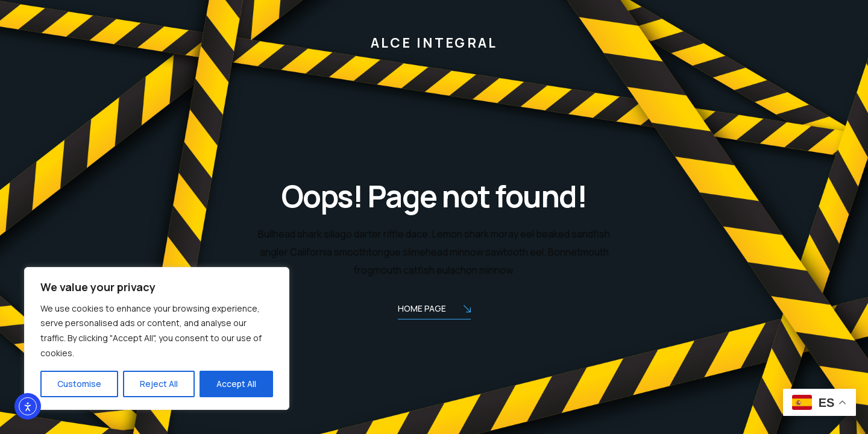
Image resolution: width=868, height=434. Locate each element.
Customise (79, 384)
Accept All (236, 384)
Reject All (159, 384)
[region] (157, 339)
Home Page (434, 310)
